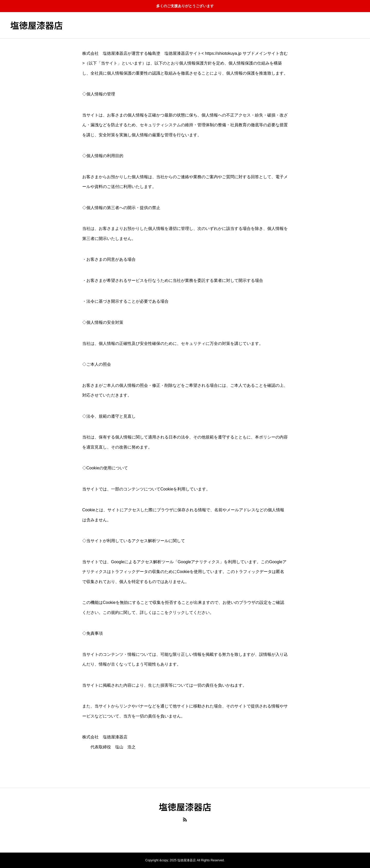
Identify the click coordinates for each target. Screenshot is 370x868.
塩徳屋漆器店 (36, 25)
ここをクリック (171, 612)
